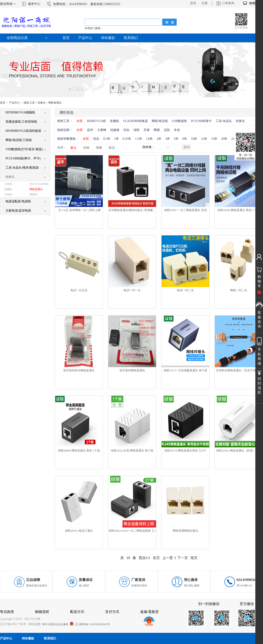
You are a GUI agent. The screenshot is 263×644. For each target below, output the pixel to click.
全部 (80, 121)
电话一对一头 (132, 290)
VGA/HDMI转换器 (135, 121)
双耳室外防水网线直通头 (79, 370)
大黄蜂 (102, 130)
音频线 (114, 121)
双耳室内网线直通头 (132, 370)
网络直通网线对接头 (186, 531)
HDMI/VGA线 (96, 121)
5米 (176, 139)
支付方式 (112, 612)
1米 (116, 139)
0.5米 (107, 139)
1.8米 (149, 139)
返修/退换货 (149, 612)
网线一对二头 (239, 290)
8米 (185, 139)
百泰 (147, 130)
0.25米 (127, 139)
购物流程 (42, 612)
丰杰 (177, 130)
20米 (224, 139)
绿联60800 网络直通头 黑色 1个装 (79, 451)
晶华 (90, 130)
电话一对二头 (185, 290)
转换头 (42, 103)
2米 (159, 139)
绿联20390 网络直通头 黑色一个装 (239, 210)
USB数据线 (179, 121)
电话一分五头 (79, 290)
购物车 (254, 3)
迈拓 (167, 130)
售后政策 (7, 612)
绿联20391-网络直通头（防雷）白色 (239, 451)
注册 (204, 3)
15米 (214, 139)
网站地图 (34, 624)
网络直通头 (55, 103)
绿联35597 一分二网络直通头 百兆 (186, 210)
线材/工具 (29, 103)
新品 (112, 148)
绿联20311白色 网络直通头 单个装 (132, 451)
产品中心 (14, 103)
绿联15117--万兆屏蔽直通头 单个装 (185, 370)
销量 (99, 148)
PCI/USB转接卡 (201, 121)
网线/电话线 (160, 121)
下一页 (183, 558)
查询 (187, 147)
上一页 (168, 558)
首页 (66, 38)
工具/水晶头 (224, 121)
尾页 (194, 558)
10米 (194, 139)
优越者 (115, 130)
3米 (168, 139)
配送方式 (77, 612)
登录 (193, 3)
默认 (74, 148)
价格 (86, 148)
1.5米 (139, 139)
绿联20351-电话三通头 (79, 531)
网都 (157, 130)
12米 (204, 139)
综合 (126, 130)
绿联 (137, 130)
